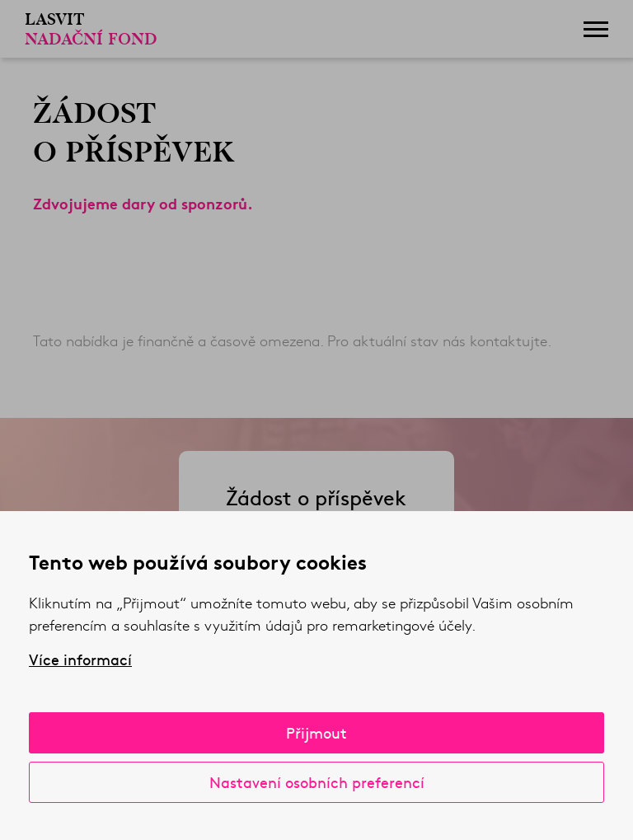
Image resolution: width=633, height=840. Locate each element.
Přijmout (316, 732)
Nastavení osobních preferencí (317, 782)
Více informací (80, 659)
